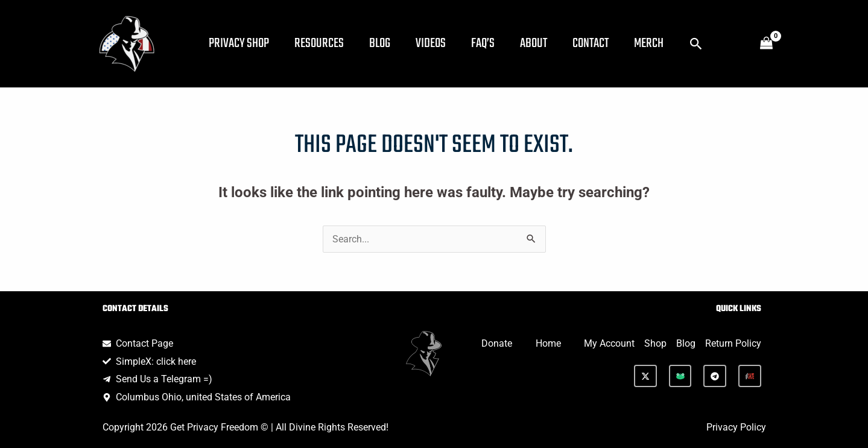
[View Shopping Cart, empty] (767, 44)
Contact (615, 43)
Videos (444, 43)
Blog (389, 43)
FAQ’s (500, 43)
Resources (325, 43)
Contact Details (135, 309)
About (554, 43)
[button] (726, 44)
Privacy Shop (241, 43)
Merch (676, 43)
